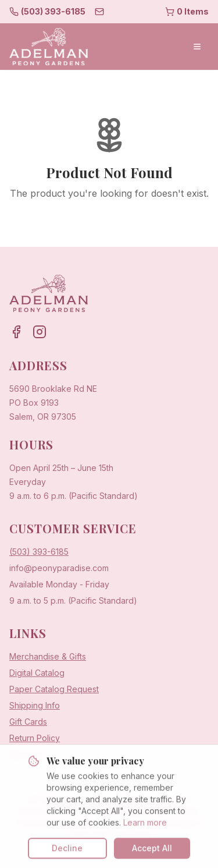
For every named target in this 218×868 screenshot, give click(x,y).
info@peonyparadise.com (59, 568)
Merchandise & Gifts (48, 656)
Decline (67, 855)
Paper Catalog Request (54, 689)
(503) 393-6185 (39, 552)
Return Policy (35, 738)
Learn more (145, 830)
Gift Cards (28, 722)
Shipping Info (35, 705)
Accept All (152, 855)
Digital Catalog (37, 673)
